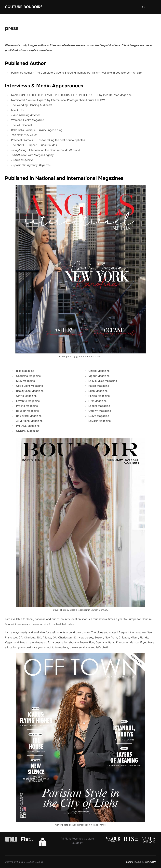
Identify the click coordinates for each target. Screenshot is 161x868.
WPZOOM (151, 862)
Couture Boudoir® (24, 7)
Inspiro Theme (133, 862)
